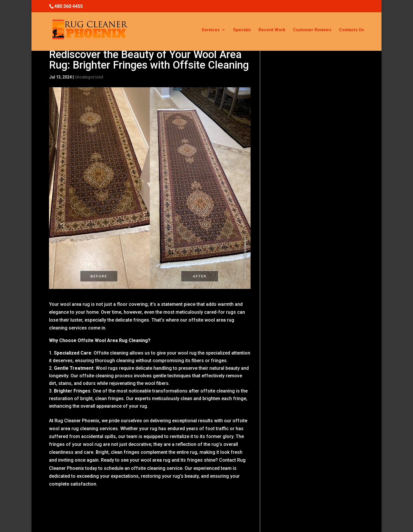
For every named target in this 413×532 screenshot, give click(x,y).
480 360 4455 (69, 6)
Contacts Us (351, 30)
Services (211, 30)
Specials (242, 30)
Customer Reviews (312, 30)
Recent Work (272, 30)
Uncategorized (89, 77)
